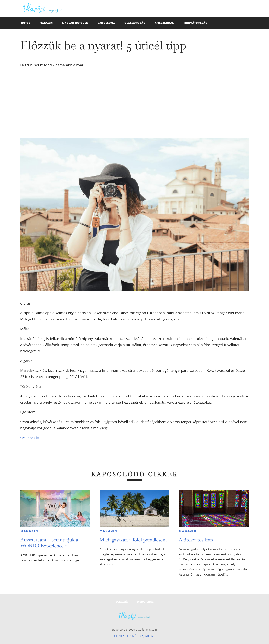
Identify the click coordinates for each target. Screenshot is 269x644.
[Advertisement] (134, 103)
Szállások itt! (30, 438)
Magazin (29, 531)
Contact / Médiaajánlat (134, 636)
